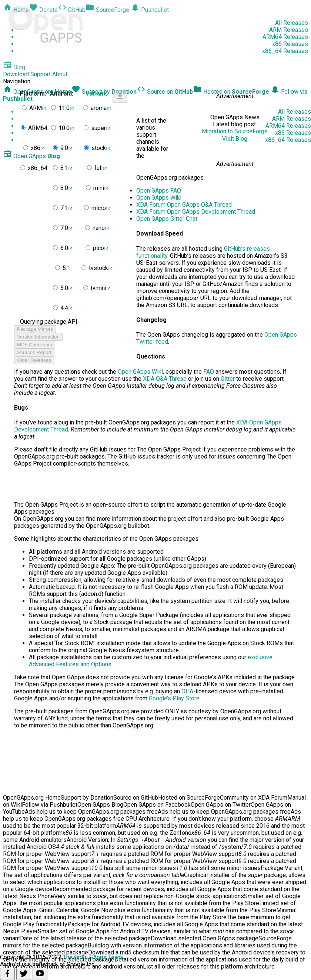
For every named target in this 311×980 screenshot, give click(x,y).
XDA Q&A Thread (165, 379)
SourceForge (107, 10)
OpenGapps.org (37, 92)
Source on (165, 92)
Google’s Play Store (174, 698)
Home (16, 10)
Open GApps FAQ (159, 191)
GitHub (72, 10)
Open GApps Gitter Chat (167, 219)
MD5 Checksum (35, 345)
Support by (104, 92)
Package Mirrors (35, 329)
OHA (187, 691)
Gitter (228, 379)
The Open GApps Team (93, 957)
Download (16, 74)
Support (41, 74)
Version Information (38, 337)
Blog (14, 67)
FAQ (209, 372)
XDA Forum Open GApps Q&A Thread (184, 205)
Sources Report (34, 352)
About (60, 74)
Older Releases (34, 360)
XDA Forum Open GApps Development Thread (196, 212)
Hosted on (231, 92)
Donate (43, 10)
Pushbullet (150, 10)
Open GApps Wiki (159, 198)
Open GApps (31, 156)
